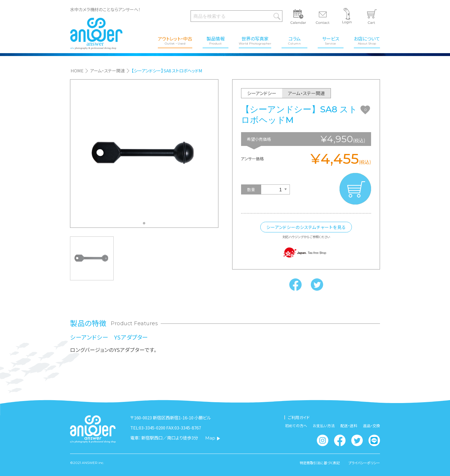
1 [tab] (146, 225)
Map (213, 438)
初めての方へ (296, 426)
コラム (294, 40)
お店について (367, 40)
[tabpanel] (144, 154)
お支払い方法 (324, 426)
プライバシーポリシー (364, 463)
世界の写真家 (255, 40)
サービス (331, 40)
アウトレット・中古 (175, 40)
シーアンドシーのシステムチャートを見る (306, 227)
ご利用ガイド (299, 417)
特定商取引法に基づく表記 (320, 463)
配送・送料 (349, 426)
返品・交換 (372, 426)
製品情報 (216, 40)
